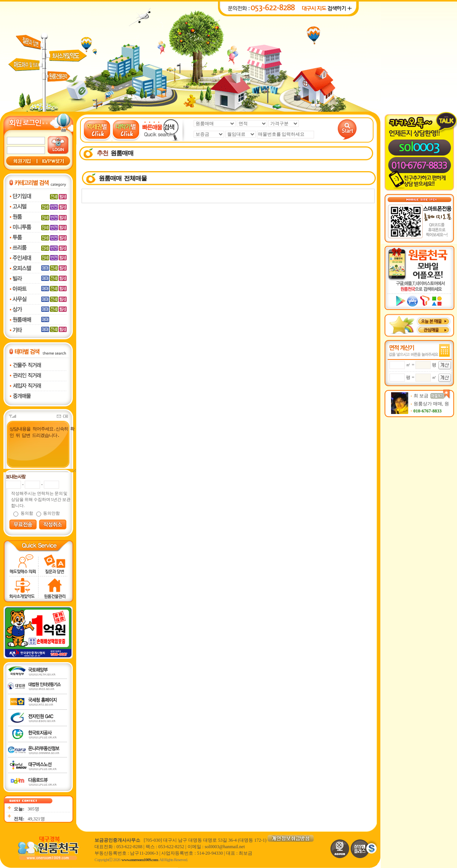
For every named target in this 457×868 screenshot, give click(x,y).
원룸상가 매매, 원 (431, 404)
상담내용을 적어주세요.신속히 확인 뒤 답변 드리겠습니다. (39, 449)
